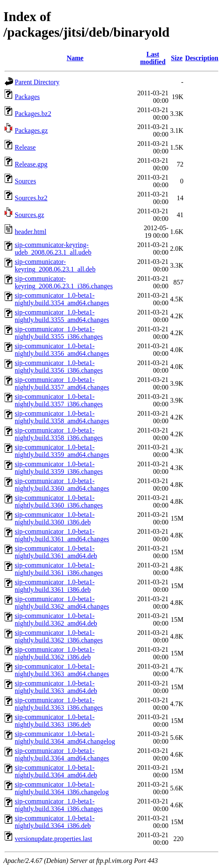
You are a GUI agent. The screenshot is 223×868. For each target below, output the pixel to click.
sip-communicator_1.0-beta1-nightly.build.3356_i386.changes (59, 367)
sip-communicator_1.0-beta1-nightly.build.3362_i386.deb (55, 653)
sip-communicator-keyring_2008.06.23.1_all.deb (55, 265)
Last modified (153, 58)
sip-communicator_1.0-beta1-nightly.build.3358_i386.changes (59, 434)
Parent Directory (37, 82)
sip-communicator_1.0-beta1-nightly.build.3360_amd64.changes (62, 485)
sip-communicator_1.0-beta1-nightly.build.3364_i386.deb (55, 822)
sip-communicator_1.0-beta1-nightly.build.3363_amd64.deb (56, 687)
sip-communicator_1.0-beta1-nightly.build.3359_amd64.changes (62, 451)
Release (25, 147)
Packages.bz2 (33, 114)
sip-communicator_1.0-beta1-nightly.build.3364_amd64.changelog (65, 738)
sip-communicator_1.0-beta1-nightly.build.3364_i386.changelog (62, 788)
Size (177, 58)
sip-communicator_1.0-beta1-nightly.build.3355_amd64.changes (62, 316)
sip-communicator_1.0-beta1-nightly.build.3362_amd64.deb (56, 619)
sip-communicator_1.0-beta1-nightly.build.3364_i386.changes (59, 805)
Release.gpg (31, 164)
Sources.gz (29, 215)
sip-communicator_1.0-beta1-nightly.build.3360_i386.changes (59, 501)
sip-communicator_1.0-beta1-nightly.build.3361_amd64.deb (56, 552)
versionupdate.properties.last (53, 839)
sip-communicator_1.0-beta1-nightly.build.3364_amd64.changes (62, 754)
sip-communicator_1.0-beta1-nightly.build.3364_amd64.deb (56, 771)
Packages (27, 97)
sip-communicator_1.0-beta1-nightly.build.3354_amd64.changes (62, 299)
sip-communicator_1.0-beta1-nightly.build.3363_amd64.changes (62, 670)
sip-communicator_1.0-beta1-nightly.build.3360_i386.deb (55, 518)
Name (75, 58)
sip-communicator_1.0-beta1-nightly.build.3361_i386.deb (55, 586)
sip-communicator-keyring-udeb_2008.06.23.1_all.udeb (53, 249)
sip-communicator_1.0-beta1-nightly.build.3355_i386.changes (59, 333)
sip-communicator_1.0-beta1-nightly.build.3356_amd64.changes (62, 350)
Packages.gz (31, 130)
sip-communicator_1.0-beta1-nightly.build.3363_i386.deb (55, 721)
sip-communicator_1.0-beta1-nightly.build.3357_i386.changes (59, 400)
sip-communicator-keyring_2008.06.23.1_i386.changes (64, 282)
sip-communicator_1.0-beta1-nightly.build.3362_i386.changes (59, 636)
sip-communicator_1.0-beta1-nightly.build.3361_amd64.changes (62, 535)
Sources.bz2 (31, 198)
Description (202, 58)
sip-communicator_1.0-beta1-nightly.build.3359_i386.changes (59, 468)
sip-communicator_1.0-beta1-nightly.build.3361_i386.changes (59, 569)
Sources (25, 181)
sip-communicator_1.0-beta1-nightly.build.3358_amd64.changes (62, 417)
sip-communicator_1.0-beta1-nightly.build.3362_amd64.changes (62, 603)
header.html (31, 232)
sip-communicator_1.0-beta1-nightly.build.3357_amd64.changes (62, 383)
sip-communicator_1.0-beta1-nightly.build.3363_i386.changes (59, 704)
